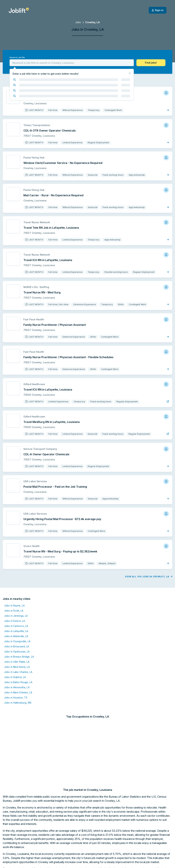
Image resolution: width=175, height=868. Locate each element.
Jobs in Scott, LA (14, 623)
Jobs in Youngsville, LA (17, 654)
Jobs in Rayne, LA (14, 618)
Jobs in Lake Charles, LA (18, 685)
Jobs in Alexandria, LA (17, 700)
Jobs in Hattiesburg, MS (18, 715)
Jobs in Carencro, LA (16, 639)
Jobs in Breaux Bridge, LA (19, 669)
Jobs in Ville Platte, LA (17, 675)
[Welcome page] (19, 10)
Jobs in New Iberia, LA (17, 680)
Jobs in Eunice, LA (15, 634)
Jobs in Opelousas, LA (17, 664)
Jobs (78, 22)
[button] (151, 63)
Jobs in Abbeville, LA (16, 649)
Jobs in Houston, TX (16, 710)
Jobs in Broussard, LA (17, 659)
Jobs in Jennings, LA (16, 629)
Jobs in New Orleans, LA (18, 705)
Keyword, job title (17, 58)
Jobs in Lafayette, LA (16, 644)
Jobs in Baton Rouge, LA (18, 695)
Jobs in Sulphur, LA (15, 690)
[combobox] (72, 63)
